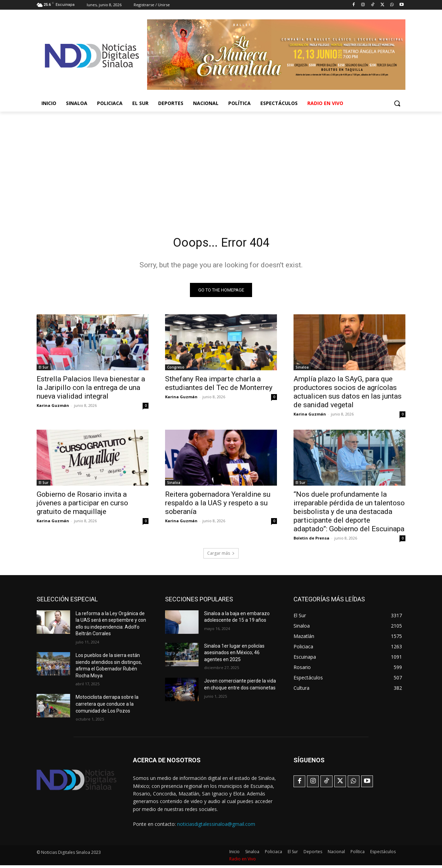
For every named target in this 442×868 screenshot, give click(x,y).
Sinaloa (302, 370)
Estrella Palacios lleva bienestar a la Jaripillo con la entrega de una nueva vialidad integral (91, 390)
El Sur (44, 370)
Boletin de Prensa (311, 540)
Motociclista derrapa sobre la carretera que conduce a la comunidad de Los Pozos (107, 707)
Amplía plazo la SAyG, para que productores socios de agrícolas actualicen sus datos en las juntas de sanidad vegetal (348, 394)
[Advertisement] (221, 163)
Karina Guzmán (53, 408)
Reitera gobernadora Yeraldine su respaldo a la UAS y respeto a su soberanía (218, 505)
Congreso (176, 370)
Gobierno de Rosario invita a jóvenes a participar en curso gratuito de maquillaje (82, 505)
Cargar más (221, 556)
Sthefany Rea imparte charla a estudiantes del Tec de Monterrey (219, 386)
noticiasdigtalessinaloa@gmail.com (216, 827)
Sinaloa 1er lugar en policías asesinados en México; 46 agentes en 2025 (234, 655)
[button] (397, 103)
